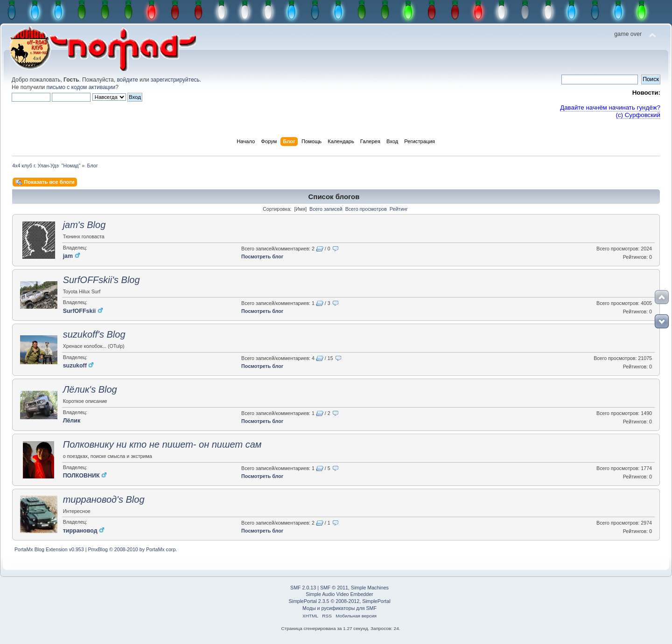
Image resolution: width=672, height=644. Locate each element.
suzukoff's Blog (94, 334)
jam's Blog (84, 225)
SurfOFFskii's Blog (101, 280)
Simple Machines (370, 588)
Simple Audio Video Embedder (339, 594)
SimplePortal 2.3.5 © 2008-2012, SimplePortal (339, 601)
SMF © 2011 (334, 588)
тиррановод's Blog (104, 499)
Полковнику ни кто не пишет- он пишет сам (162, 444)
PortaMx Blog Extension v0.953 (49, 549)
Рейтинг (399, 209)
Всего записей (326, 209)
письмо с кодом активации (81, 87)
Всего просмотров (366, 209)
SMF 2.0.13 (303, 588)
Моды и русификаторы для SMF (339, 608)
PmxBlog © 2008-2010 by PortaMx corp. (132, 549)
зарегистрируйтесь (175, 80)
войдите (127, 80)
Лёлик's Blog (90, 389)
